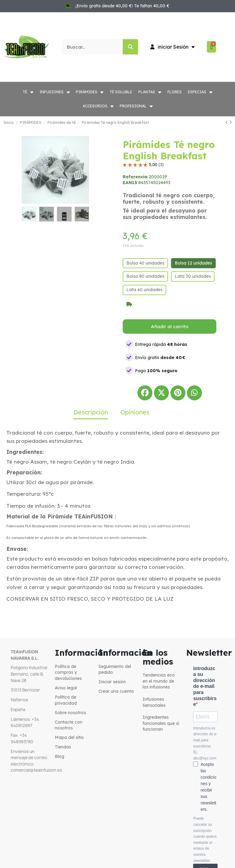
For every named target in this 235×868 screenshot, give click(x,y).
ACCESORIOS (98, 106)
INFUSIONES (55, 92)
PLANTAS (150, 92)
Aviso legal (66, 688)
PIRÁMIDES (90, 92)
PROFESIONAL (136, 106)
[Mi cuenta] (172, 47)
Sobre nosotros (70, 713)
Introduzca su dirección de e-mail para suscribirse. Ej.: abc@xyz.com (205, 743)
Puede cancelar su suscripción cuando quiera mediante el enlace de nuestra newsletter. (205, 839)
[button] (26, 170)
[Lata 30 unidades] (193, 276)
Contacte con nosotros (69, 725)
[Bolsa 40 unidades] (145, 263)
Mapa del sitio (69, 737)
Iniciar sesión (112, 682)
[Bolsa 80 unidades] (145, 276)
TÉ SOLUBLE (121, 92)
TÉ (28, 92)
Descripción (91, 412)
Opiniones (135, 412)
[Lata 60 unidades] (144, 290)
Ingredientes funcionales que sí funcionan (161, 723)
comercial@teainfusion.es (36, 770)
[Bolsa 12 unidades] (193, 263)
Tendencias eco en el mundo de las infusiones (159, 681)
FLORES (175, 92)
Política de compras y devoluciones (68, 672)
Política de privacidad (66, 700)
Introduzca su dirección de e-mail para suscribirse (205, 686)
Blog (60, 756)
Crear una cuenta (116, 691)
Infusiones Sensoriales (154, 702)
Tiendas (63, 747)
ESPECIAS (200, 92)
